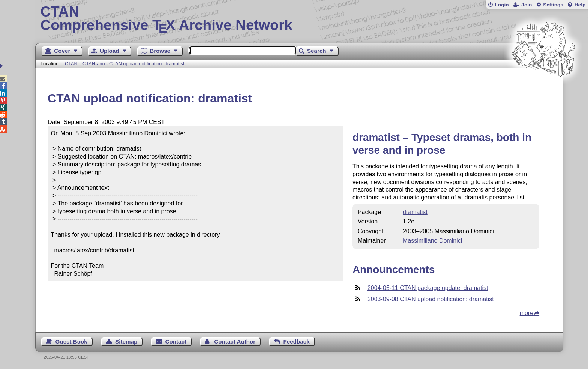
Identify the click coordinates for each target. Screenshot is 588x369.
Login (502, 5)
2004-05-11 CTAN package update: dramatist (428, 288)
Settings (553, 5)
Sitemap (126, 341)
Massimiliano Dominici (432, 241)
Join (526, 5)
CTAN (71, 64)
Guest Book (71, 341)
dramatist (415, 212)
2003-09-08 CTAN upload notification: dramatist (431, 299)
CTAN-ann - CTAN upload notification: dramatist (133, 64)
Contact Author (235, 341)
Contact (176, 341)
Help (580, 5)
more (526, 313)
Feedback (297, 341)
